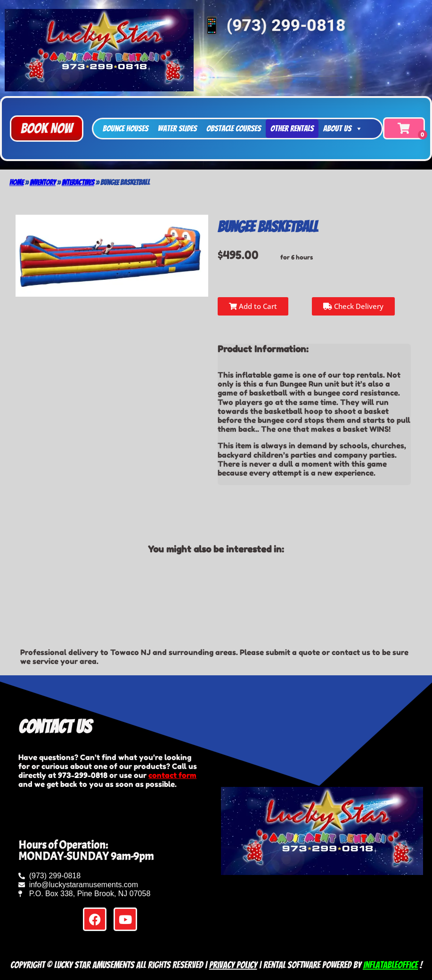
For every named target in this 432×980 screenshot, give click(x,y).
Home (16, 182)
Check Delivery (353, 306)
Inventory (43, 182)
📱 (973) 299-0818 (271, 24)
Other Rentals (292, 128)
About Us (343, 129)
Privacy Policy (233, 965)
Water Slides (177, 128)
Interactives (78, 182)
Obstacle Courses (234, 128)
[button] (47, 129)
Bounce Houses (126, 128)
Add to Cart (253, 306)
